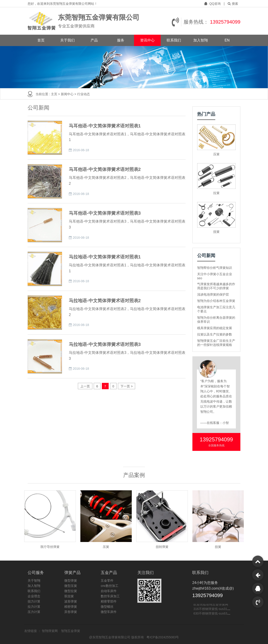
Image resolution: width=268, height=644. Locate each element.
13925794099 (225, 22)
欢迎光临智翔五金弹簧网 (211, 605)
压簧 (216, 154)
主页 (55, 94)
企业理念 (34, 596)
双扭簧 (69, 596)
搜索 (233, 4)
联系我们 (174, 40)
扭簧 (216, 232)
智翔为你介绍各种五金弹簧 (216, 301)
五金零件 (107, 581)
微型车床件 (109, 612)
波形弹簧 (71, 601)
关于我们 (67, 40)
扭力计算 (34, 601)
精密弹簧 (71, 607)
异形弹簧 (71, 612)
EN (227, 40)
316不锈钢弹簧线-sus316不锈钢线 (217, 609)
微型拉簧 (71, 591)
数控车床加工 (110, 596)
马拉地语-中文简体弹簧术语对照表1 (105, 257)
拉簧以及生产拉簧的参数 (215, 334)
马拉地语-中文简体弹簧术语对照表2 (105, 301)
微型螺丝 (107, 607)
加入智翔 (201, 40)
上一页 (85, 386)
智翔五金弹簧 (71, 631)
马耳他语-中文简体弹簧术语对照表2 (105, 169)
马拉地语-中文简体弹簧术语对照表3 (105, 344)
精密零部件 (109, 601)
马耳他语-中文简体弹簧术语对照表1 (105, 126)
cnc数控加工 (110, 586)
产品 (94, 40)
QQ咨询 (213, 4)
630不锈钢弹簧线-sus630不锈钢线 (217, 614)
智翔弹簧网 (50, 631)
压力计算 (34, 612)
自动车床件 (109, 591)
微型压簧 (71, 586)
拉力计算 (34, 607)
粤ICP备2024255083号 (163, 637)
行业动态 (84, 94)
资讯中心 (147, 40)
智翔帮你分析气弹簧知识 (215, 268)
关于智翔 (34, 581)
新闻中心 (68, 94)
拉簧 (216, 193)
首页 (41, 40)
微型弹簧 (71, 581)
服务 (121, 40)
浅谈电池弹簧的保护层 (213, 294)
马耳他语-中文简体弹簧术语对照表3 (105, 213)
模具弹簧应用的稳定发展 (215, 328)
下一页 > (127, 386)
